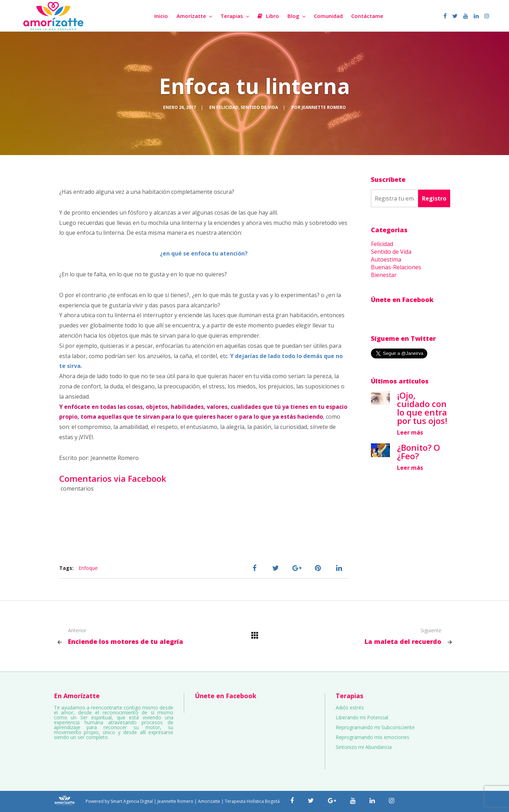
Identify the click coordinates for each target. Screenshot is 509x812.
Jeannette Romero (324, 107)
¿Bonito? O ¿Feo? (418, 452)
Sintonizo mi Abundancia (364, 747)
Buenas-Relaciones (396, 267)
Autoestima (386, 259)
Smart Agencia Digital (132, 801)
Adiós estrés (350, 708)
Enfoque (88, 568)
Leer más (410, 432)
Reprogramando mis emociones (373, 737)
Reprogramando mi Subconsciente (375, 727)
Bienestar (384, 275)
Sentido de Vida (259, 107)
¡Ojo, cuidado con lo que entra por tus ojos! (422, 408)
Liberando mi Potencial (362, 717)
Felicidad (227, 107)
